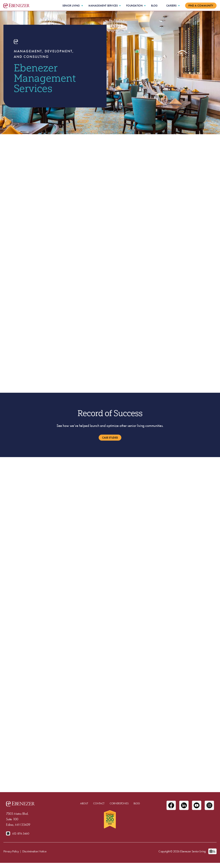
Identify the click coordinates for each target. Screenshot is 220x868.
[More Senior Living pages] (82, 6)
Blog (154, 6)
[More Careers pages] (179, 6)
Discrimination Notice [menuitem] (34, 851)
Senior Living (71, 6)
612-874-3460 (21, 833)
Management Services (103, 6)
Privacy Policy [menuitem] (11, 851)
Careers (171, 6)
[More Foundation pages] (145, 6)
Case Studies (110, 438)
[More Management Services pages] (120, 6)
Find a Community (201, 6)
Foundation (134, 6)
